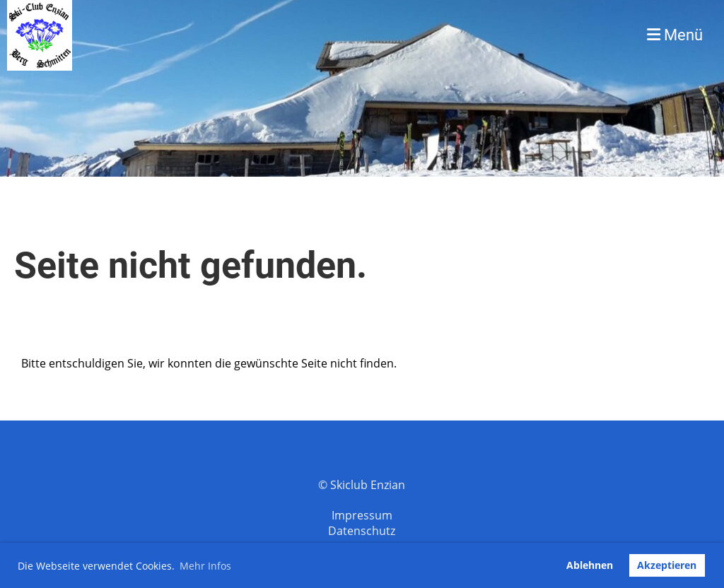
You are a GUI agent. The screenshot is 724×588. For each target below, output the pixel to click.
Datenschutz (362, 531)
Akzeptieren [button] (667, 565)
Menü (675, 35)
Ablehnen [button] (590, 565)
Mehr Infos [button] (205, 566)
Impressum (362, 515)
